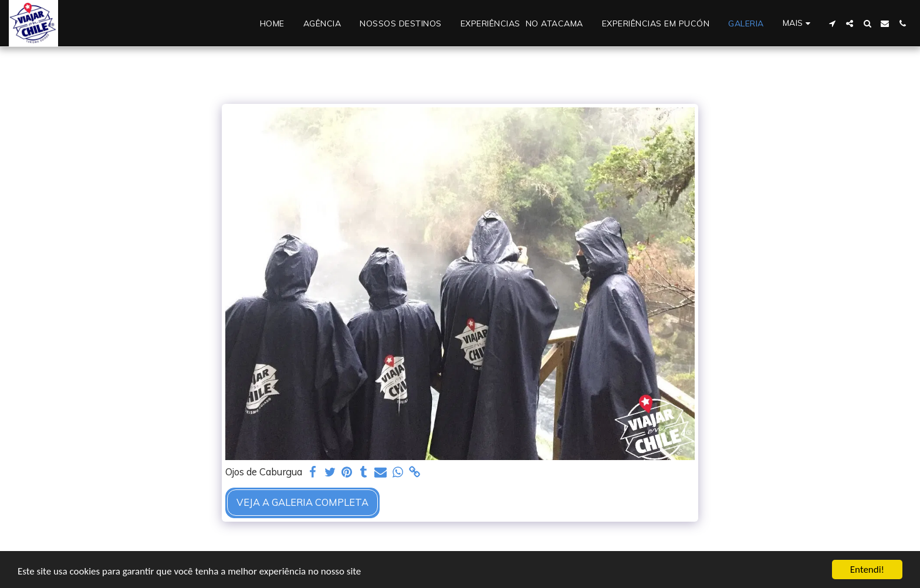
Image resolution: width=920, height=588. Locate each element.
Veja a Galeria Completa (302, 502)
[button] (832, 23)
